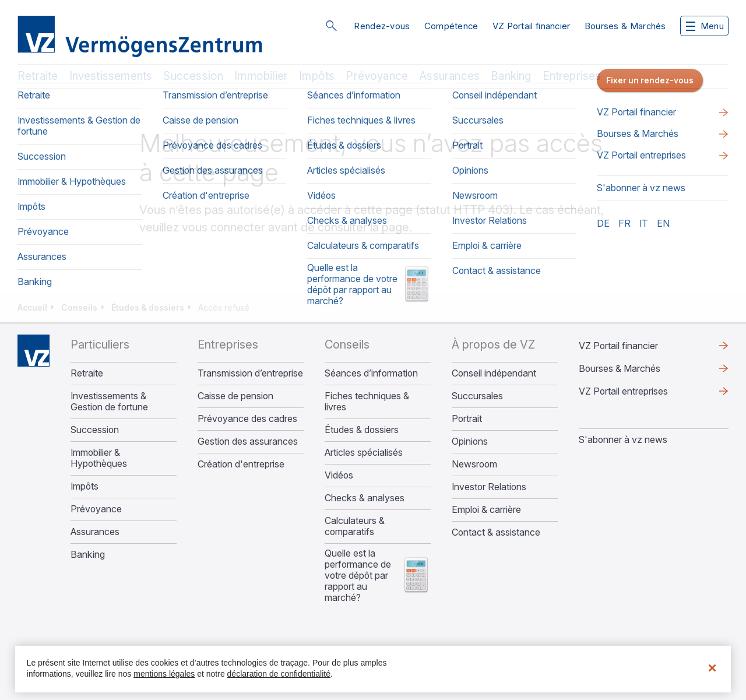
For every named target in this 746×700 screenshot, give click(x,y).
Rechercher (331, 26)
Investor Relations (489, 487)
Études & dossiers (148, 307)
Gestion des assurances (248, 442)
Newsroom (474, 464)
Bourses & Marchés (625, 26)
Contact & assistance (496, 532)
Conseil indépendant (494, 373)
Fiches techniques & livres (367, 402)
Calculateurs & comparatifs (355, 526)
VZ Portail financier (532, 26)
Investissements (111, 76)
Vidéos (339, 475)
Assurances (449, 76)
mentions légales (164, 674)
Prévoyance (377, 76)
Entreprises (572, 76)
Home (34, 351)
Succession (193, 76)
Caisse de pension (235, 396)
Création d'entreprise (241, 464)
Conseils (79, 307)
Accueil (32, 307)
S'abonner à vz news (623, 439)
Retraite (38, 76)
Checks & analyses (365, 498)
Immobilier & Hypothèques (99, 458)
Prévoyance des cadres (247, 419)
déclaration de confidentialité (279, 674)
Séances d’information (371, 373)
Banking (511, 76)
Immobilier (261, 76)
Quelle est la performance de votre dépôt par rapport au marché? (358, 576)
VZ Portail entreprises (623, 391)
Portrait (467, 419)
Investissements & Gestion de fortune (109, 402)
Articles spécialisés (364, 453)
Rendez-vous (382, 26)
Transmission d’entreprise (250, 373)
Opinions (470, 442)
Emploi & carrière (486, 510)
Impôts (317, 76)
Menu (705, 26)
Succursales (477, 396)
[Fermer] (712, 668)
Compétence (451, 26)
